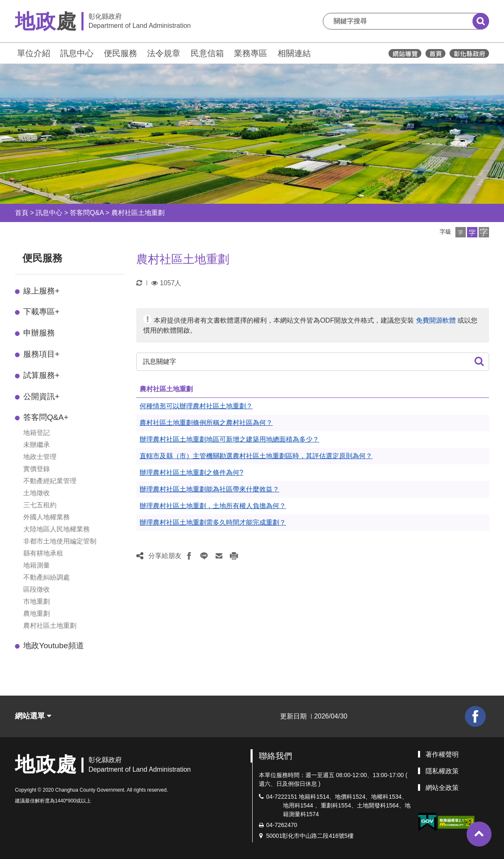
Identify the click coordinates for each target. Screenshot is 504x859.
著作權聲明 (442, 754)
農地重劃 (37, 613)
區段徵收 (37, 589)
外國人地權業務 (47, 517)
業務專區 (251, 53)
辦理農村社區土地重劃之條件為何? (191, 473)
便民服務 (120, 53)
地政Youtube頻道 (54, 645)
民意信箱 (207, 53)
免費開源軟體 (436, 320)
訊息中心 (77, 53)
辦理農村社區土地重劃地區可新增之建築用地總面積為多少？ (229, 439)
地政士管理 (40, 457)
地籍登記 (37, 433)
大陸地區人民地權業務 (57, 529)
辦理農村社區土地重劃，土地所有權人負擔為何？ (213, 506)
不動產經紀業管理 (50, 481)
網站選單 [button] (33, 716)
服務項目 (41, 354)
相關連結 (294, 53)
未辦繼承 (37, 445)
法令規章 (164, 53)
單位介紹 (34, 53)
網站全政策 (442, 788)
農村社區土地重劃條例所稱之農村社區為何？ (206, 423)
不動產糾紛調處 (47, 577)
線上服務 (41, 291)
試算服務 (41, 375)
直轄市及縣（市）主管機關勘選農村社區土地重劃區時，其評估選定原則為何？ (256, 456)
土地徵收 (37, 493)
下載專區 (41, 312)
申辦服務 (39, 333)
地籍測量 (37, 565)
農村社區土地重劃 (138, 213)
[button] (461, 232)
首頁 (22, 213)
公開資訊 (41, 396)
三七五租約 (40, 505)
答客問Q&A (87, 213)
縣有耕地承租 (43, 553)
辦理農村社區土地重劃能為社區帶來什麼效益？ (209, 489)
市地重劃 (37, 601)
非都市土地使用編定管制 (60, 541)
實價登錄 (37, 469)
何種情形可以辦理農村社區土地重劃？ (196, 406)
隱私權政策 (442, 771)
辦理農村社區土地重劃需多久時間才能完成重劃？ (213, 522)
